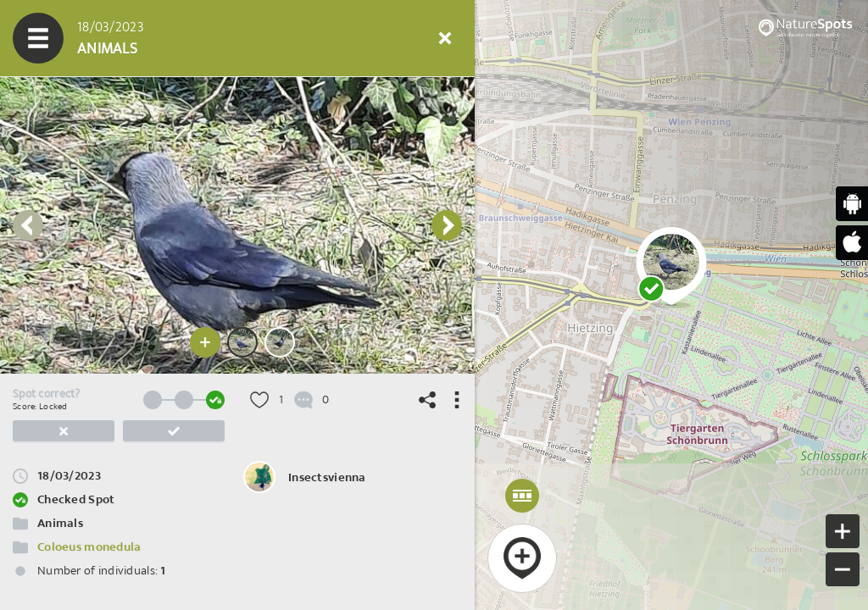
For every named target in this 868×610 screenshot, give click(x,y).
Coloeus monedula (89, 547)
